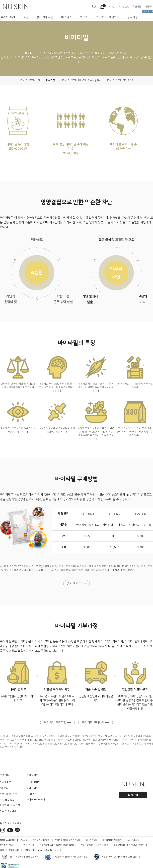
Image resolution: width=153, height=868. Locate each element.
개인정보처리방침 (7, 840)
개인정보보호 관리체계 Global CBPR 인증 (115, 857)
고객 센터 (5, 775)
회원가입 (133, 795)
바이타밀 (50, 80)
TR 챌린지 (32, 794)
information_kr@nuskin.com (45, 850)
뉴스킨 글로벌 (33, 782)
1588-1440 (14, 850)
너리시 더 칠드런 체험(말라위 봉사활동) (80, 80)
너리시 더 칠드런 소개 (29, 80)
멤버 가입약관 (91, 840)
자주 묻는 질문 (7, 800)
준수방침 (24, 840)
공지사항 (132, 17)
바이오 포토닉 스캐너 (37, 800)
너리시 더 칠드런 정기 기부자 (120, 80)
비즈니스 (66, 17)
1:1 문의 (4, 788)
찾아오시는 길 (133, 840)
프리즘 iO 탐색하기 (107, 17)
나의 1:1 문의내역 (9, 794)
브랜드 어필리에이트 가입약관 (68, 840)
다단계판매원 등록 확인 (112, 840)
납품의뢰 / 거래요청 (10, 805)
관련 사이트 (32, 775)
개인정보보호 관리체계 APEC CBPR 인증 (66, 857)
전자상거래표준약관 (41, 840)
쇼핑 (26, 17)
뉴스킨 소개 (8, 17)
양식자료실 (5, 782)
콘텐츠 (84, 17)
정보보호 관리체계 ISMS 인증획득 (20, 857)
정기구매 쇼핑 (45, 17)
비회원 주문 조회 (8, 811)
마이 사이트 (32, 788)
